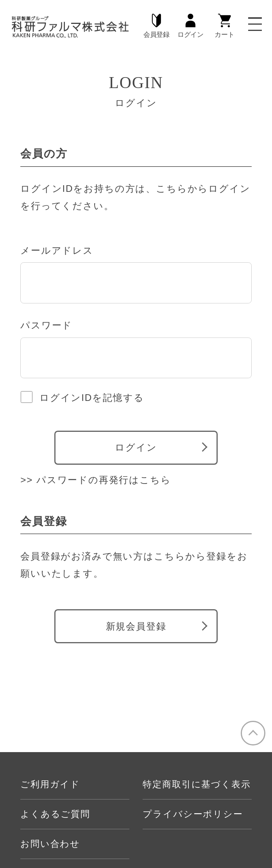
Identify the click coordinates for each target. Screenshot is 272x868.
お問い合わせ (50, 844)
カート (224, 26)
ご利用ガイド (50, 784)
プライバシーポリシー (193, 814)
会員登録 (157, 26)
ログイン (191, 26)
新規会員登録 (136, 626)
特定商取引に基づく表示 (197, 784)
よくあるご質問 (55, 814)
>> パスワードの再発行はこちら (96, 480)
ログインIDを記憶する (92, 398)
